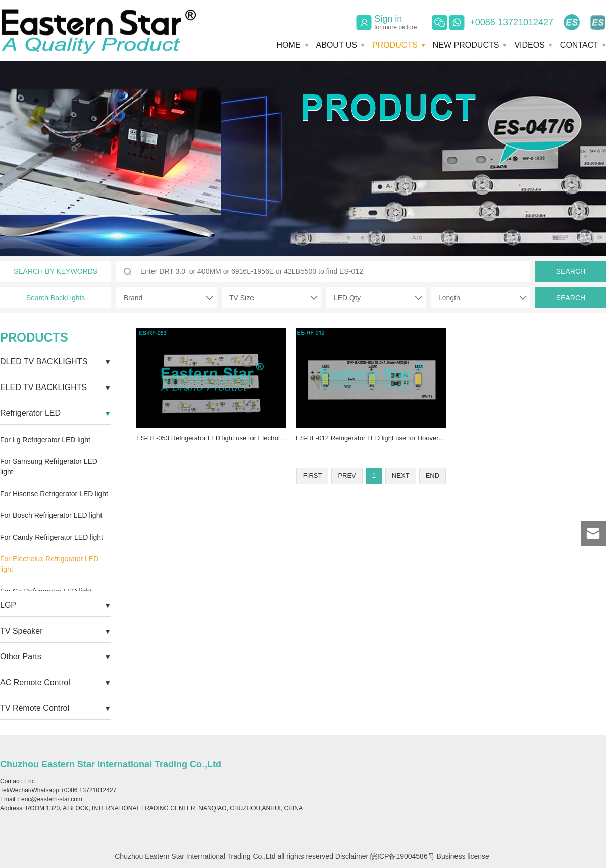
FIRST (313, 476)
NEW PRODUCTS (466, 45)
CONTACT (579, 45)
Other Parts (21, 657)
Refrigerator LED (30, 413)
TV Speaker (21, 631)
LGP (8, 605)
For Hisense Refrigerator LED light (54, 494)
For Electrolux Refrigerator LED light (49, 564)
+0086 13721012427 (512, 22)
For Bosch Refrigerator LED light (51, 515)
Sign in (395, 22)
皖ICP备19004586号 (402, 856)
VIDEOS (529, 45)
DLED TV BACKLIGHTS (44, 361)
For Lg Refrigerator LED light (45, 440)
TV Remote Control (35, 708)
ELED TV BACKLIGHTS (43, 387)
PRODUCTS (395, 45)
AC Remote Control (35, 682)
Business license (463, 856)
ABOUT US (337, 45)
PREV (347, 476)
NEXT (401, 476)
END (433, 476)
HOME (289, 45)
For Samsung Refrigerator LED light (49, 467)
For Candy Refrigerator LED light (52, 537)
